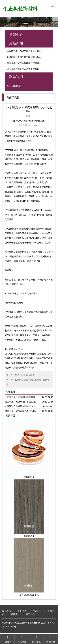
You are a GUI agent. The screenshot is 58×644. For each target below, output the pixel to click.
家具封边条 (29, 477)
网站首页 (7, 611)
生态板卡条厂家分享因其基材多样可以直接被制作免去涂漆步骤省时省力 (22, 397)
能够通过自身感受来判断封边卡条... (24, 57)
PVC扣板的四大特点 (25, 375)
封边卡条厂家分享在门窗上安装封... (24, 69)
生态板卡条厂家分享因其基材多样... (24, 51)
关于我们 (22, 611)
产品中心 (37, 611)
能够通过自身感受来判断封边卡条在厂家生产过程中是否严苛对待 (22, 406)
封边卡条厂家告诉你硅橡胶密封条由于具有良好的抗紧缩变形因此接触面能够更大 (22, 411)
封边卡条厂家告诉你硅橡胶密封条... (24, 63)
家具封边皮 (29, 536)
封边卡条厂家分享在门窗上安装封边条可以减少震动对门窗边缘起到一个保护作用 (22, 402)
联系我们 (15, 614)
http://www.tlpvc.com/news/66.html (28, 121)
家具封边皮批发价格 (29, 595)
